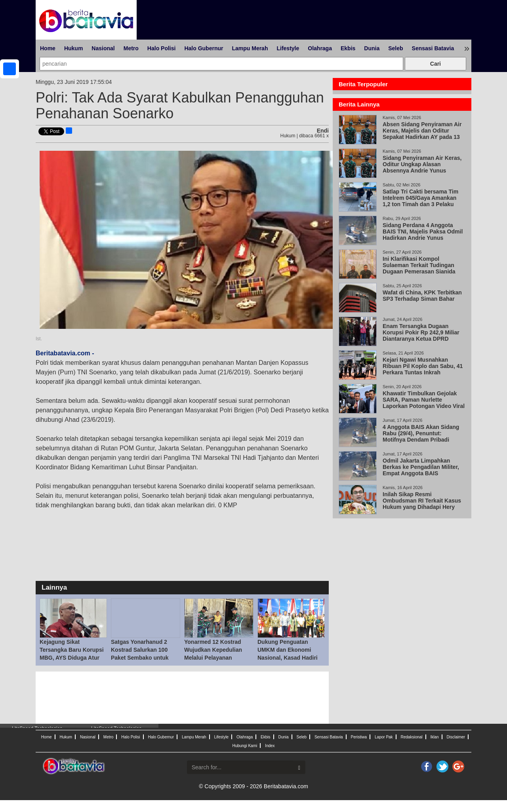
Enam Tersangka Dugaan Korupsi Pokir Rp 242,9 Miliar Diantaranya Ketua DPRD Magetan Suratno (421, 336)
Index (270, 746)
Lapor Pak (384, 737)
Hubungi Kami (245, 746)
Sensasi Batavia (433, 48)
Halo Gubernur (204, 48)
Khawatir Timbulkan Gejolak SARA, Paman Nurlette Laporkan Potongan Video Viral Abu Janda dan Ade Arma (424, 403)
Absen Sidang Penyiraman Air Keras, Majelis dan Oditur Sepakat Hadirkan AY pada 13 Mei (422, 134)
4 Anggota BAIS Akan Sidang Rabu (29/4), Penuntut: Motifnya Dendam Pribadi (421, 433)
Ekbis (348, 48)
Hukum (73, 48)
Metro (131, 48)
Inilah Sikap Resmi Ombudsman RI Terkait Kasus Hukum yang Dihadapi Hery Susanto (422, 504)
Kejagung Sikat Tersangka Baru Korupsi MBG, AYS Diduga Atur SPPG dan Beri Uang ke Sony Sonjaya (72, 658)
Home (48, 48)
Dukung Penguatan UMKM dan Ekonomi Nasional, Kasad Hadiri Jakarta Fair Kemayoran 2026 (289, 658)
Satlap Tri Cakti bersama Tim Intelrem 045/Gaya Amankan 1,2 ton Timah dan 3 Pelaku (420, 198)
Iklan (434, 737)
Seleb (395, 48)
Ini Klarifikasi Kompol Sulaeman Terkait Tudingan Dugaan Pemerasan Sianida (419, 265)
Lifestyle (288, 48)
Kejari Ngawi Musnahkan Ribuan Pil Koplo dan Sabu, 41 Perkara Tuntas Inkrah (423, 366)
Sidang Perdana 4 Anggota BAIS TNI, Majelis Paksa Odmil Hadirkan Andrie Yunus (423, 231)
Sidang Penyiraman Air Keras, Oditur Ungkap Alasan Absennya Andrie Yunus (422, 164)
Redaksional (412, 737)
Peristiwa (359, 737)
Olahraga (320, 48)
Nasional (103, 48)
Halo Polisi (162, 48)
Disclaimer (456, 737)
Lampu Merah (250, 48)
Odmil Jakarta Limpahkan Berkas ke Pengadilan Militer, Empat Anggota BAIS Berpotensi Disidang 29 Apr (422, 470)
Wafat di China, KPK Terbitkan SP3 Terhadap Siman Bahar (422, 296)
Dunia (372, 48)
